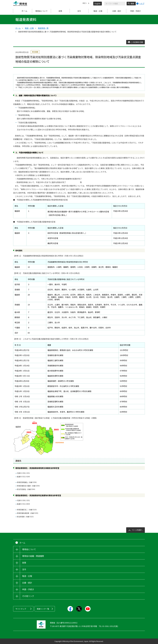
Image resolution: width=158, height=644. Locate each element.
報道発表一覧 (43, 28)
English (98, 3)
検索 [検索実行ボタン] (132, 3)
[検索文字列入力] (115, 4)
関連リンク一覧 (43, 609)
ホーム (23, 11)
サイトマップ (21, 609)
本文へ (85, 3)
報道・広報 (29, 28)
